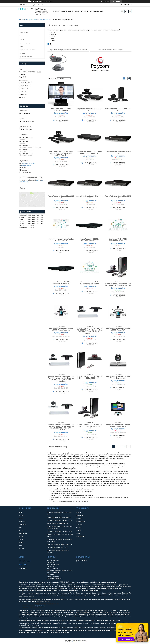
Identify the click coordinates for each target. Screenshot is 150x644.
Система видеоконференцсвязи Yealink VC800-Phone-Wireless (61, 328)
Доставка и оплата (96, 11)
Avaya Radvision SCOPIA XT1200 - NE (118, 110)
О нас (77, 11)
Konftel (21, 531)
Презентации (80, 537)
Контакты (84, 11)
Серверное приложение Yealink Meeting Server (61, 240)
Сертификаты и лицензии (28, 50)
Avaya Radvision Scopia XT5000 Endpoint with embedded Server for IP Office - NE (61, 154)
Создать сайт (42, 1)
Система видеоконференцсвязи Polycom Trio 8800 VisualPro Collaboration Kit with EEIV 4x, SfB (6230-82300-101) (89, 330)
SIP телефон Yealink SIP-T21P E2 (57, 548)
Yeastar (21, 543)
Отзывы (22, 53)
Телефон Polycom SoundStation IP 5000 (60, 532)
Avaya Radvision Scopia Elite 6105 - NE (118, 153)
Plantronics (22, 522)
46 (125, 447)
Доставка (79, 525)
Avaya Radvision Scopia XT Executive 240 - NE (61, 110)
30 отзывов (106, 1)
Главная (56, 11)
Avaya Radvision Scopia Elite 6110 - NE (61, 197)
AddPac (21, 540)
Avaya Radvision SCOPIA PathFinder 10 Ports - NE (89, 240)
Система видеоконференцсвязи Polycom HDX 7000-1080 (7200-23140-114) (89, 426)
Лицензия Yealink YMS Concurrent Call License (118, 240)
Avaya (20, 519)
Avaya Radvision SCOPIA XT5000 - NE (89, 110)
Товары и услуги (67, 11)
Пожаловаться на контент (79, 642)
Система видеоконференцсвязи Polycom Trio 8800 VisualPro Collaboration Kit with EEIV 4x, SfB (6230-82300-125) (61, 378)
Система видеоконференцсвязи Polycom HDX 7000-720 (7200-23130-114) (118, 284)
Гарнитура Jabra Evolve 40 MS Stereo (59, 518)
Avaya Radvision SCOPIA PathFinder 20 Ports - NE (61, 283)
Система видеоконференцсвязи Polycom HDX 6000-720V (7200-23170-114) (89, 377)
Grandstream (23, 534)
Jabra (20, 513)
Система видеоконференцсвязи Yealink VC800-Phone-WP (118, 328)
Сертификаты (80, 522)
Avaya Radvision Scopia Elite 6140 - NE (118, 197)
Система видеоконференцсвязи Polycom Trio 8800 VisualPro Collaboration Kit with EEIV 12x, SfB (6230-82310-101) (61, 426)
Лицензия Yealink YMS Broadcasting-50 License (89, 283)
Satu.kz (84, 640)
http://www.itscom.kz (28, 164)
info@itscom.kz (26, 166)
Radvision (21, 549)
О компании (80, 516)
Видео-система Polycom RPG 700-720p (59, 545)
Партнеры (79, 519)
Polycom (21, 516)
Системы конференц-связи (42, 20)
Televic (21, 546)
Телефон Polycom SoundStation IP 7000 (60, 521)
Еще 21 (23, 97)
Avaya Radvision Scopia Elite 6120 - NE (89, 197)
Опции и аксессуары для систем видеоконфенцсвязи (68, 50)
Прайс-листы (24, 32)
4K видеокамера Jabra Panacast (57, 524)
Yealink (21, 537)
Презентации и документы (28, 43)
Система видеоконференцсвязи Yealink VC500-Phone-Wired (118, 425)
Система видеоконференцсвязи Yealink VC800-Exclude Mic (118, 377)
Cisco (20, 528)
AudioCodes (22, 525)
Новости (22, 36)
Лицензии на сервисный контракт (111, 50)
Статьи (22, 39)
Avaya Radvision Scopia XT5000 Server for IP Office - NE (89, 153)
